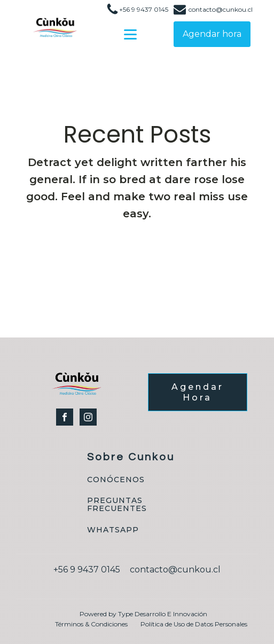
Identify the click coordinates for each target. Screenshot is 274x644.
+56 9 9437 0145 (144, 9)
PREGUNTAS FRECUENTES (117, 505)
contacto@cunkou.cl (221, 9)
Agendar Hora (198, 392)
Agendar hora (212, 34)
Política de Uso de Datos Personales (194, 624)
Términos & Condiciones (91, 624)
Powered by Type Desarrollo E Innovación (143, 614)
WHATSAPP (113, 530)
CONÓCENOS (116, 480)
